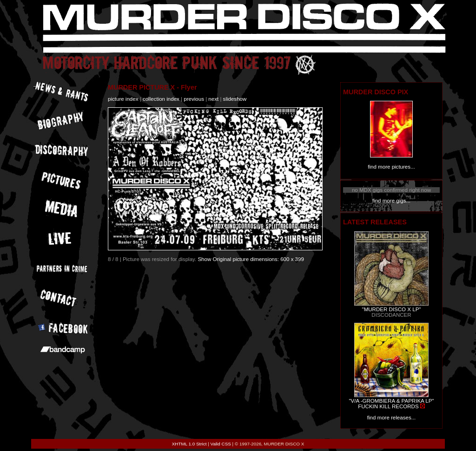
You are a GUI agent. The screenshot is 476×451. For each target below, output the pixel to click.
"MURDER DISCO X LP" (392, 309)
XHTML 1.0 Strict (189, 444)
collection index (161, 99)
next (213, 99)
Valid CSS (221, 444)
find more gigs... (391, 201)
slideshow (235, 99)
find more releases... (392, 418)
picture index (123, 99)
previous (194, 99)
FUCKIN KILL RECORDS (388, 406)
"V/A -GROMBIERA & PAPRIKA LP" (391, 401)
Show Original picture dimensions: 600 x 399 (251, 259)
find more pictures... (391, 167)
